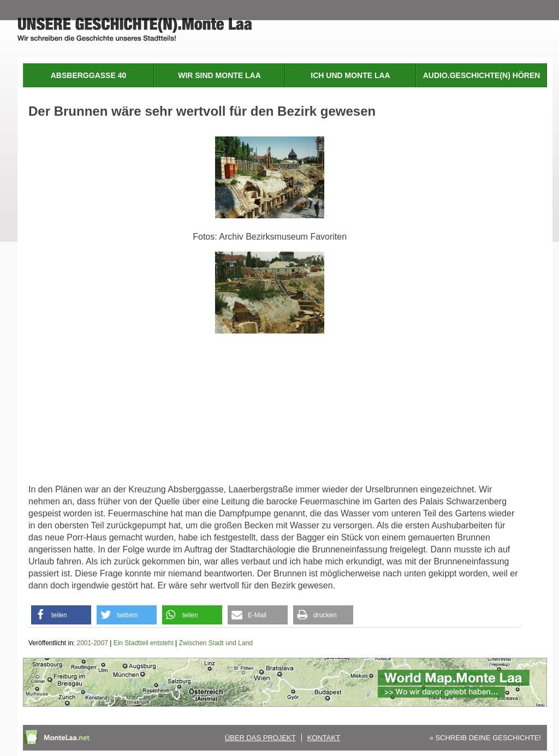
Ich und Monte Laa (350, 75)
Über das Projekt (260, 738)
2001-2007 (93, 643)
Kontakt (324, 738)
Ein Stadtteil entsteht (144, 643)
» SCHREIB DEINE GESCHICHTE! (485, 738)
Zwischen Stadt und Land (216, 643)
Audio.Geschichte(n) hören (482, 75)
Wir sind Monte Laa (219, 75)
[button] (61, 615)
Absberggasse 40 (88, 75)
